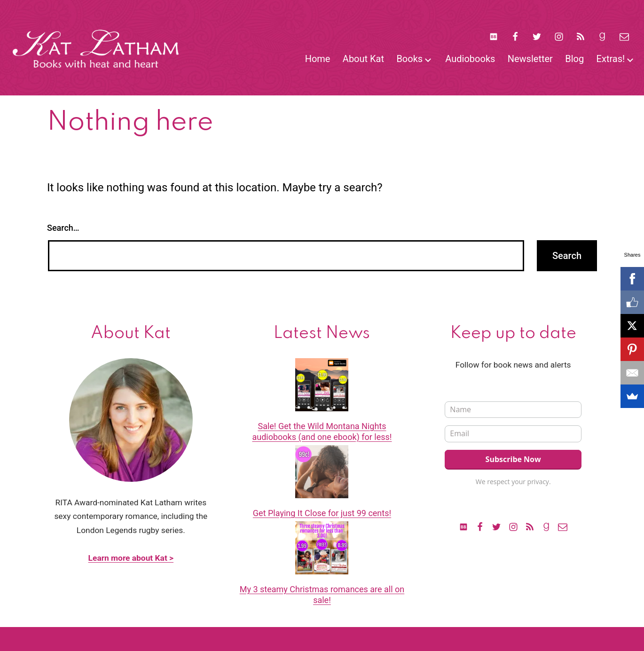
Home (318, 59)
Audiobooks (470, 59)
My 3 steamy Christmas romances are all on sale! (322, 595)
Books (409, 59)
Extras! (611, 59)
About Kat (363, 59)
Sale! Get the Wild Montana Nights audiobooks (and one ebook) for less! (322, 431)
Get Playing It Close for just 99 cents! (322, 513)
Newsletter (530, 59)
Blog (574, 59)
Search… (63, 228)
